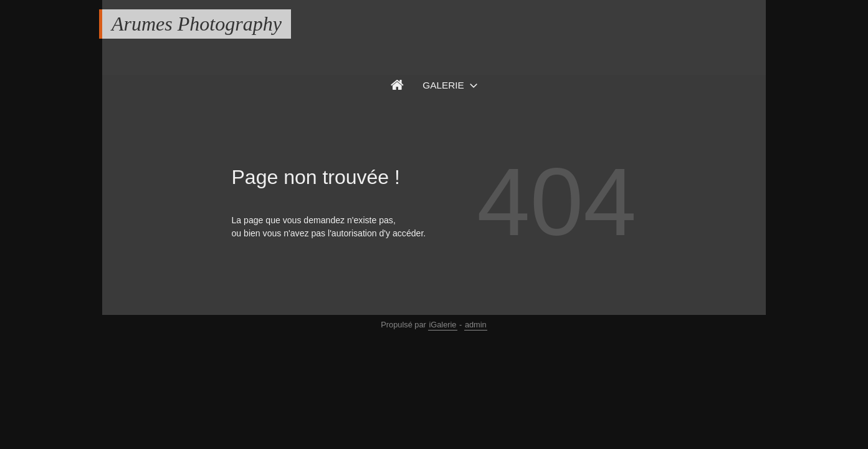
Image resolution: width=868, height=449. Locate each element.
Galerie (443, 85)
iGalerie (442, 325)
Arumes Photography (197, 24)
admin (476, 325)
